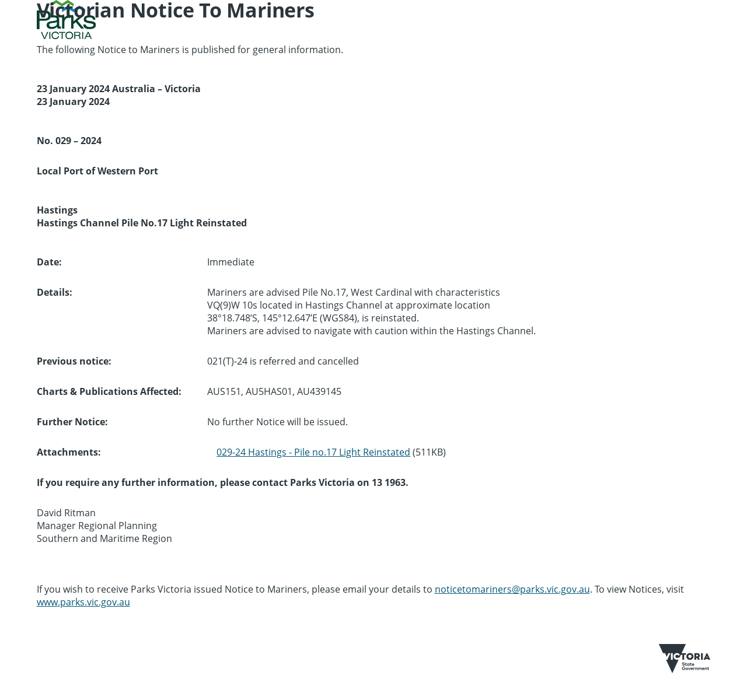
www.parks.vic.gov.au (83, 602)
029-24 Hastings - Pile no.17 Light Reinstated (313, 452)
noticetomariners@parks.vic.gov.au (512, 589)
